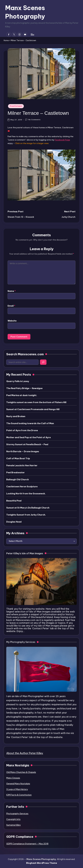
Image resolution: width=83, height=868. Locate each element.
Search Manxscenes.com (25, 354)
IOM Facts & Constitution (19, 795)
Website (12, 321)
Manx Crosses (13, 778)
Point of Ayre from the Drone (22, 430)
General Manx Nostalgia (18, 784)
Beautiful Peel (14, 501)
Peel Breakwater (15, 473)
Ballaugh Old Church (18, 480)
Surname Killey (13, 825)
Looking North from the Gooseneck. (26, 494)
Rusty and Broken (16, 416)
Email (11, 306)
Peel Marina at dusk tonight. (22, 395)
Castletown (16, 106)
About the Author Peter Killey (25, 753)
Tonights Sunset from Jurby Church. (26, 515)
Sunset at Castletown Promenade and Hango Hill (33, 409)
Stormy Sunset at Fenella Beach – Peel (27, 444)
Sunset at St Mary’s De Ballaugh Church (28, 508)
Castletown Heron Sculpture (22, 487)
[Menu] (32, 35)
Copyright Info (13, 819)
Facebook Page (62, 140)
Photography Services (17, 814)
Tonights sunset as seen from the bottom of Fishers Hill (36, 402)
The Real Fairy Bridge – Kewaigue (24, 388)
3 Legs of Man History (17, 789)
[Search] (43, 362)
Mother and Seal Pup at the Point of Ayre (28, 437)
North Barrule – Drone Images (23, 451)
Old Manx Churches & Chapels (21, 772)
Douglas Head (14, 522)
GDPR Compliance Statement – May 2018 (27, 844)
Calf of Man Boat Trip (18, 458)
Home (6, 40)
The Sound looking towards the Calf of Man (30, 423)
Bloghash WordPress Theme (42, 863)
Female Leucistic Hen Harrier (22, 466)
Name (12, 291)
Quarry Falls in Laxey (18, 381)
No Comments (33, 120)
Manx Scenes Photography (25, 12)
